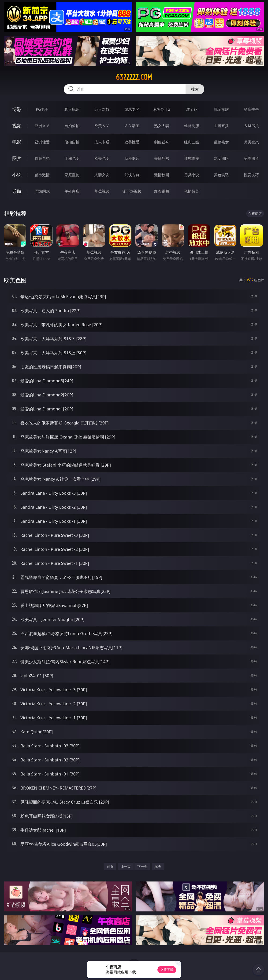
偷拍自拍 (72, 142)
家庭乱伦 (72, 175)
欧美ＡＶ (102, 126)
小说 (17, 175)
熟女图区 (221, 158)
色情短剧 (192, 191)
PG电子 (42, 109)
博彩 (17, 109)
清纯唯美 (192, 158)
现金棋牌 (221, 109)
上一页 (126, 866)
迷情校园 (162, 175)
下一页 (142, 866)
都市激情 (42, 175)
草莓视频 (102, 191)
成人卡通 (102, 142)
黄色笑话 (221, 175)
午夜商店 (72, 191)
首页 (110, 866)
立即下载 (167, 970)
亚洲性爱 (42, 142)
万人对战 (102, 109)
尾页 (158, 866)
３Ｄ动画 (132, 126)
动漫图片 (132, 158)
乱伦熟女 (221, 142)
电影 (17, 142)
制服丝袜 (162, 142)
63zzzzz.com (134, 77)
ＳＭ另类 (251, 126)
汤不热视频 (132, 191)
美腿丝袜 (162, 158)
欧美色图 (102, 158)
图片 (17, 158)
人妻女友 (102, 175)
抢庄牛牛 (251, 109)
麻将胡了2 (162, 109)
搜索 (195, 89)
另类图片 (251, 158)
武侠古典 (132, 175)
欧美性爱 (132, 142)
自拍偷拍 (72, 126)
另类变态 (251, 142)
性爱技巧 (251, 175)
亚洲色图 (72, 158)
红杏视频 (162, 191)
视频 (17, 126)
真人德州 (72, 109)
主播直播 (221, 126)
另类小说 (192, 175)
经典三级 (192, 142)
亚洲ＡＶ (42, 126)
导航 (17, 191)
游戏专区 (132, 109)
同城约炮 (42, 191)
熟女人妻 (162, 126)
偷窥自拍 (42, 158)
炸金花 (192, 109)
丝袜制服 (192, 126)
